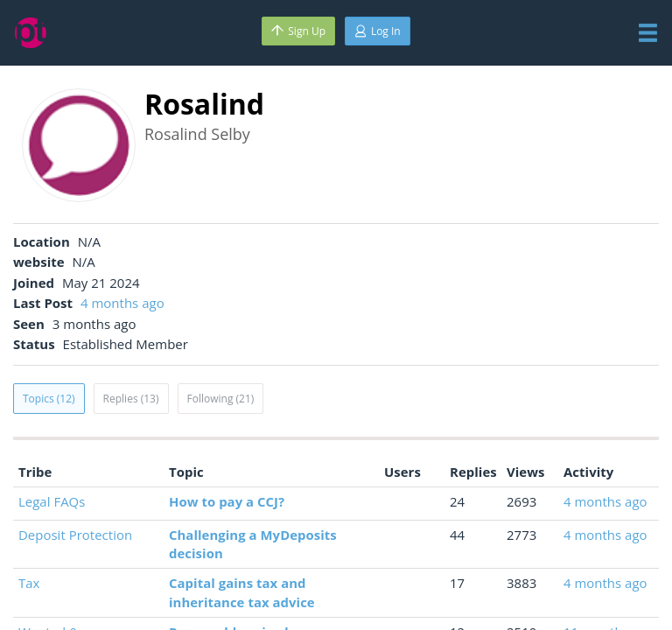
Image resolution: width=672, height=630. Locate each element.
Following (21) (221, 399)
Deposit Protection (75, 535)
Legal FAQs (52, 501)
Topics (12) (49, 399)
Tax (29, 583)
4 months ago (122, 303)
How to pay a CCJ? (227, 501)
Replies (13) (131, 399)
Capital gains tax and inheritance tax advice (242, 592)
